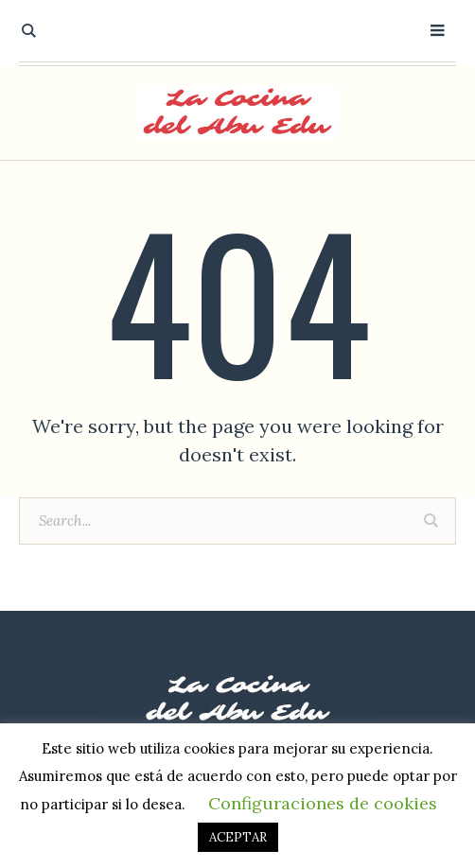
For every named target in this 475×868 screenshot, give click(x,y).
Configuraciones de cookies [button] (323, 803)
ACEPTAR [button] (238, 837)
